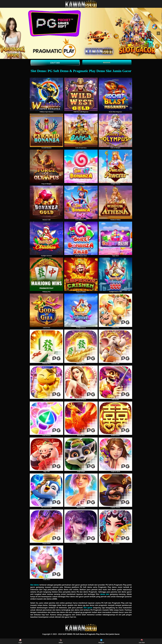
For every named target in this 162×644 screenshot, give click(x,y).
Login (20, 641)
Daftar (55, 63)
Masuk (107, 62)
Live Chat (142, 641)
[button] (4, 33)
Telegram (101, 641)
